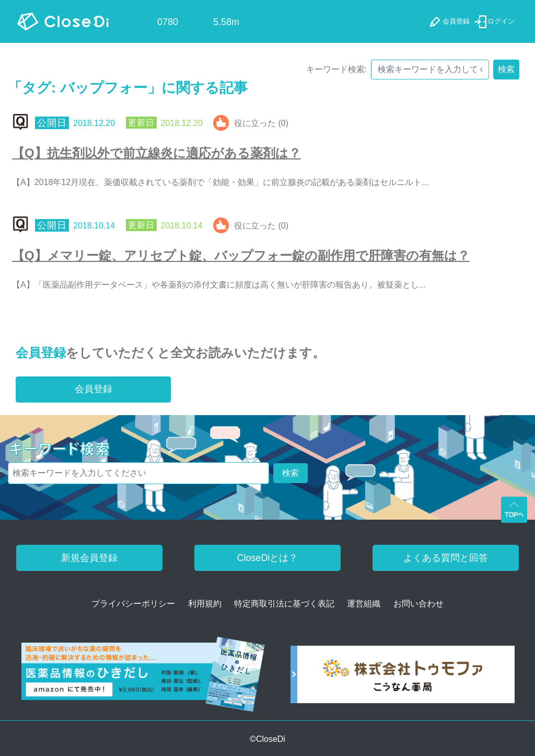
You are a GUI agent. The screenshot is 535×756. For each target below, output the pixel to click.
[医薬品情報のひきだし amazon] (143, 678)
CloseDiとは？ (267, 558)
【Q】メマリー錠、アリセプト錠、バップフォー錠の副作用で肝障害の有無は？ (241, 255)
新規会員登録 (89, 558)
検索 (506, 69)
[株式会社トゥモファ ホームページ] (403, 678)
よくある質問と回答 (446, 558)
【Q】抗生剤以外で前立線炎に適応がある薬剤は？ (156, 153)
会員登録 (41, 353)
